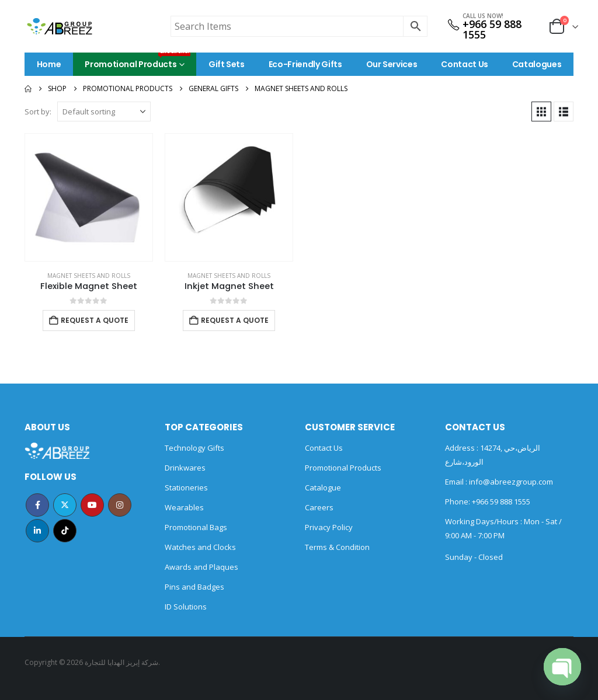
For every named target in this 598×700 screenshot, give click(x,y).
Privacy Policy (329, 527)
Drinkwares (185, 468)
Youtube (92, 505)
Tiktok (65, 531)
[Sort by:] (104, 112)
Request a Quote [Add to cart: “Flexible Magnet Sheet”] (95, 320)
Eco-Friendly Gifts (305, 64)
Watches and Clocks (200, 547)
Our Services (392, 64)
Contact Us (465, 64)
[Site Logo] (60, 26)
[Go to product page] (89, 197)
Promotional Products (138, 61)
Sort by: (38, 112)
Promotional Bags (196, 527)
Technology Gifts (194, 448)
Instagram (120, 505)
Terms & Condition (337, 547)
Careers (319, 507)
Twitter (65, 505)
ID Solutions (186, 607)
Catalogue (323, 487)
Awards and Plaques (201, 567)
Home (49, 64)
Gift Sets (227, 64)
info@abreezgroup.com (510, 482)
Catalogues (537, 64)
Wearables (184, 507)
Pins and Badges (194, 587)
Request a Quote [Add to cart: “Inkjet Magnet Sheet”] (235, 320)
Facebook (37, 505)
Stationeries (186, 487)
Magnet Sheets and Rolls (89, 276)
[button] (541, 112)
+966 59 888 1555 (492, 29)
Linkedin (37, 531)
